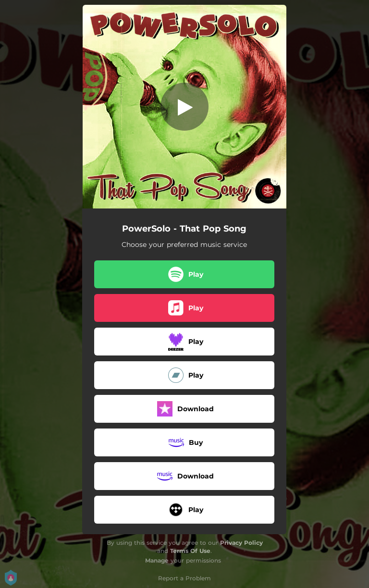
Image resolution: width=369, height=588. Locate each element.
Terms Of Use (190, 551)
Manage (157, 560)
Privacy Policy (241, 543)
